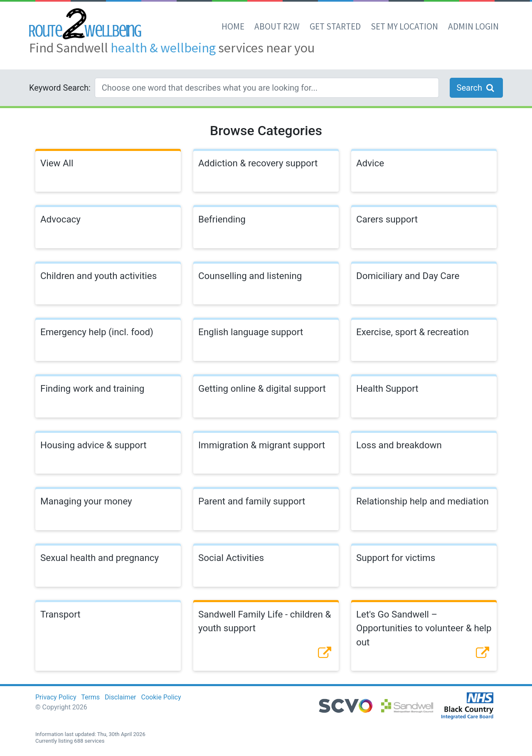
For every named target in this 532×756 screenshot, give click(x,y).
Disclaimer (120, 697)
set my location (404, 26)
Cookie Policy (161, 697)
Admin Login (473, 26)
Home (233, 26)
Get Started (335, 26)
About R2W (277, 26)
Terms (90, 697)
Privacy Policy (56, 697)
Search (476, 88)
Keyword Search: (60, 88)
